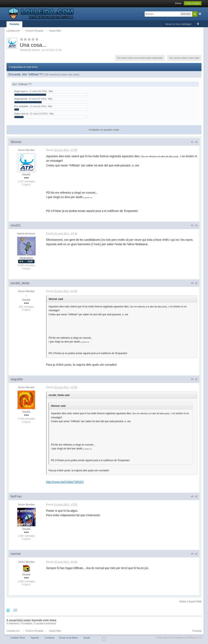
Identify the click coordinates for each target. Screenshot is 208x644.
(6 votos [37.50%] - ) (41, 99)
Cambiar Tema (18, 638)
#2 (194, 226)
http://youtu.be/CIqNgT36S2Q (65, 482)
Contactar (50, 638)
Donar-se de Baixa (68, 638)
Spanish (35, 638)
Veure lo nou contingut (178, 24)
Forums (14, 24)
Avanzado (200, 14)
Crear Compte (193, 3)
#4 (194, 379)
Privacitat (197, 631)
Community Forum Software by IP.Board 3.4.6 (179, 638)
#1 (194, 142)
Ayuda (87, 638)
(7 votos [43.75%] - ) (41, 91)
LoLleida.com (13, 631)
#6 (194, 554)
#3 (194, 283)
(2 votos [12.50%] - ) (42, 114)
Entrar (178, 3)
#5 (194, 497)
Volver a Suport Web (190, 602)
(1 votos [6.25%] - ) (41, 106)
